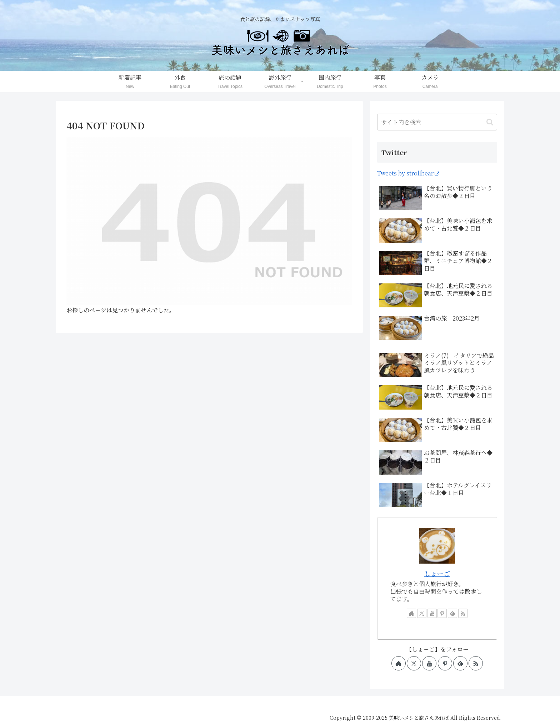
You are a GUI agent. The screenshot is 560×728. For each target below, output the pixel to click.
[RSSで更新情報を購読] (463, 613)
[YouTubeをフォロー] (432, 613)
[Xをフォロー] (422, 613)
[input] (437, 122)
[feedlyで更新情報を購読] (452, 613)
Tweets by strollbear (408, 173)
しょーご (437, 573)
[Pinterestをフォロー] (442, 613)
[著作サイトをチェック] (411, 613)
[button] (490, 122)
